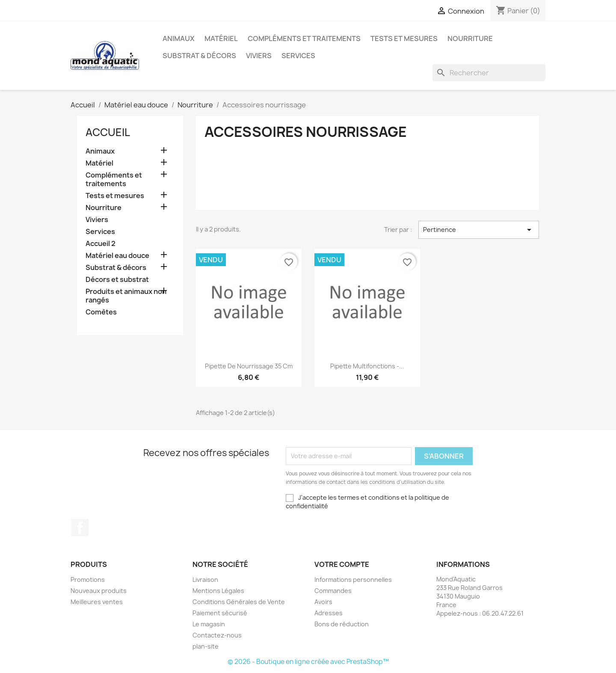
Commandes (333, 591)
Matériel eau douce (117, 256)
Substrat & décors (199, 56)
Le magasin (209, 624)
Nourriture (470, 39)
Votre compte (342, 564)
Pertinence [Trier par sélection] (479, 230)
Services (298, 56)
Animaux (179, 39)
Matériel (221, 39)
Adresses (329, 613)
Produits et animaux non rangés (126, 296)
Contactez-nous (217, 635)
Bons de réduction (342, 624)
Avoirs (323, 602)
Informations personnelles (353, 580)
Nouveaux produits (99, 591)
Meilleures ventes (97, 602)
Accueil (108, 132)
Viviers (259, 56)
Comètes (101, 312)
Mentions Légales (218, 591)
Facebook (80, 528)
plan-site (206, 646)
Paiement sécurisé (220, 613)
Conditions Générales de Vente (239, 602)
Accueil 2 (101, 244)
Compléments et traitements (304, 39)
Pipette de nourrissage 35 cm (249, 366)
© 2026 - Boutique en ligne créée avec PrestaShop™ (308, 662)
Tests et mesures (404, 39)
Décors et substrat (117, 280)
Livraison (205, 580)
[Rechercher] (489, 73)
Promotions (88, 580)
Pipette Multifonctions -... (367, 366)
